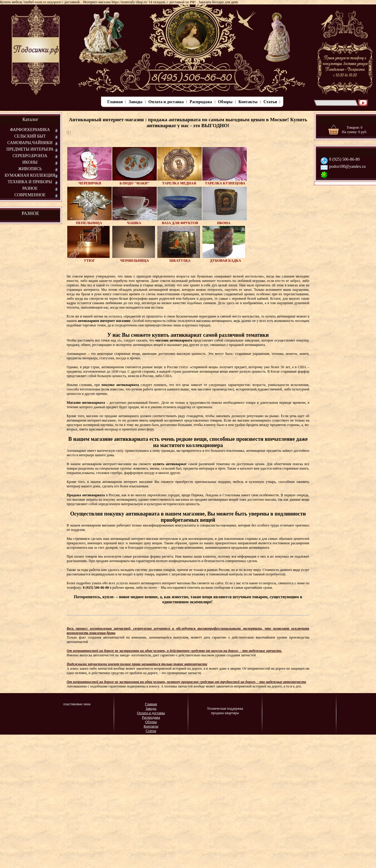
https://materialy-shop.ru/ (130, 2)
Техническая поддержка (225, 709)
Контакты (248, 102)
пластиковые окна (77, 704)
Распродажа (201, 102)
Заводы (135, 102)
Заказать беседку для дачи (218, 2)
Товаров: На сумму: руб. (355, 130)
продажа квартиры (225, 713)
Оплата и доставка (166, 102)
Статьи (270, 102)
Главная (115, 102)
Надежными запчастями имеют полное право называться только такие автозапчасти (137, 664)
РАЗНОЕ (30, 213)
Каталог (30, 119)
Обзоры (225, 102)
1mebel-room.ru (35, 2)
